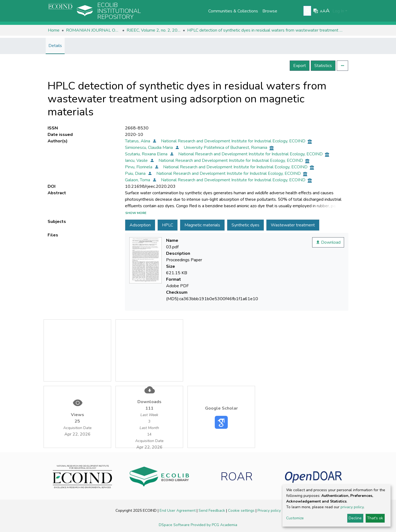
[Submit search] (308, 11)
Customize (295, 518)
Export (300, 66)
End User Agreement (178, 511)
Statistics (323, 66)
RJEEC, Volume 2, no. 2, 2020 (154, 30)
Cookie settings (242, 511)
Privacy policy (269, 511)
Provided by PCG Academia (214, 525)
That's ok (375, 518)
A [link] (321, 11)
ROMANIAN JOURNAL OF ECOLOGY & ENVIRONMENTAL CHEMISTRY (93, 30)
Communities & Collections (233, 11)
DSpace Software (175, 525)
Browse (270, 11)
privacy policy (352, 507)
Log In (338, 11)
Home (54, 30)
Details (55, 46)
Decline (355, 518)
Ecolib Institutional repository (119, 11)
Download (328, 242)
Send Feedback (212, 511)
